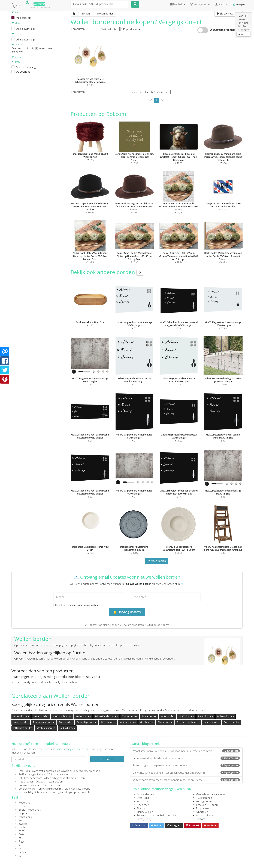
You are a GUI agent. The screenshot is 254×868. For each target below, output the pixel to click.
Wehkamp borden (46, 728)
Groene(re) (39, 4)
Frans (22, 806)
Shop (16, 34)
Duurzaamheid (204, 798)
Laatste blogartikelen (146, 744)
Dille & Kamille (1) (26, 29)
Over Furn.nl (143, 798)
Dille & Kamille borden (106, 716)
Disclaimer (143, 805)
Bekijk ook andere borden (107, 272)
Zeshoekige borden (87, 722)
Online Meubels (146, 794)
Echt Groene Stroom (30, 778)
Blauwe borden (21, 716)
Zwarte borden (130, 716)
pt (20, 838)
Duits (21, 834)
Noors (22, 820)
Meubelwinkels (145, 812)
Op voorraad (23, 72)
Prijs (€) (17, 45)
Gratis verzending (26, 67)
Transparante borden (44, 722)
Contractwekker (27, 789)
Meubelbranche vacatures (211, 794)
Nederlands (25, 803)
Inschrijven (107, 759)
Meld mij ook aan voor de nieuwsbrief (76, 605)
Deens (22, 852)
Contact (200, 819)
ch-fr (21, 831)
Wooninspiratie (204, 815)
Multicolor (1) (23, 18)
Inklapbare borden (23, 728)
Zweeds (23, 824)
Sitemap (141, 808)
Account (222, 4)
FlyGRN (22, 774)
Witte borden (168, 716)
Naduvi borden (67, 728)
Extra (16, 62)
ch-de (22, 827)
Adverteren (202, 812)
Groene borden (232, 722)
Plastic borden (205, 716)
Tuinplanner (202, 808)
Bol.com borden (226, 716)
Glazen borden (165, 722)
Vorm (16, 57)
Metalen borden (128, 722)
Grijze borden (108, 722)
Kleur (16, 12)
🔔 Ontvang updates (127, 612)
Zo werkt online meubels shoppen (156, 815)
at (20, 856)
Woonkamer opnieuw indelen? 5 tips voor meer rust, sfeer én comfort (186, 751)
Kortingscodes (204, 801)
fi (19, 845)
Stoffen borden (83, 716)
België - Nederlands (30, 810)
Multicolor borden (62, 716)
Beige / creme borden (188, 722)
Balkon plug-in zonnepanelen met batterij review (186, 765)
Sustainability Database (32, 792)
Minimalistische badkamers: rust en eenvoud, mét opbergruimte (186, 773)
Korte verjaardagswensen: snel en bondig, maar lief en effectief (186, 780)
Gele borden (147, 722)
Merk (16, 23)
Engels (22, 841)
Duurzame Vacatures (30, 785)
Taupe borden (149, 716)
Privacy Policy (144, 819)
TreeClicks (24, 771)
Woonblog (143, 801)
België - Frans (26, 813)
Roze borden (66, 722)
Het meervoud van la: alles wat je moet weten (186, 758)
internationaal (52, 785)
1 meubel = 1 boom (207, 805)
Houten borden (211, 722)
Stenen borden (41, 716)
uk (20, 848)
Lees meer (243, 34)
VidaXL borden (186, 716)
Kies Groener (26, 782)
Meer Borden (157, 561)
